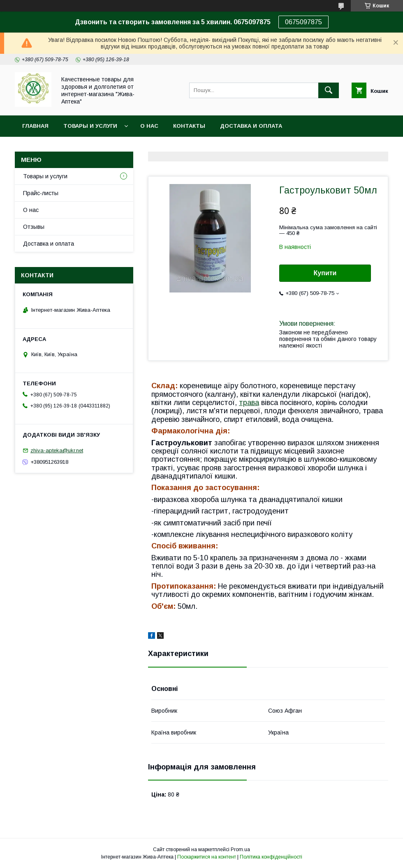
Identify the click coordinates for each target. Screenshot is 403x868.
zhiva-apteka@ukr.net (57, 450)
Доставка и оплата (251, 126)
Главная (35, 126)
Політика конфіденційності (271, 857)
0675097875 (303, 22)
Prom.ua (240, 850)
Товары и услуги (90, 126)
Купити (325, 273)
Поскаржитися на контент (207, 857)
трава (249, 403)
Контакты (189, 126)
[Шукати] (329, 90)
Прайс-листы (41, 193)
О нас (149, 126)
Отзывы (34, 227)
